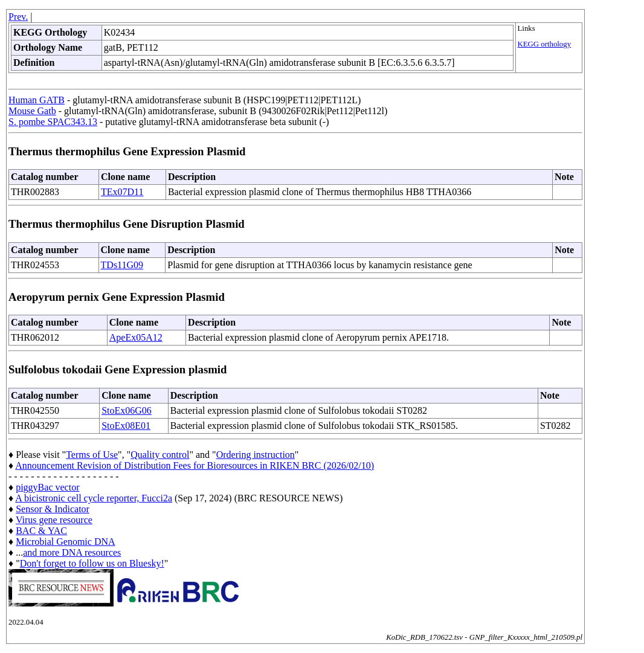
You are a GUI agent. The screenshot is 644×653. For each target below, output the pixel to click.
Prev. (18, 17)
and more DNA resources (72, 552)
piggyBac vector (47, 487)
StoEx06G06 (127, 410)
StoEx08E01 (126, 426)
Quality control (160, 455)
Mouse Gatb (32, 111)
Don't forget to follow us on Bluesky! (92, 563)
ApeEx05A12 (136, 337)
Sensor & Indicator (53, 509)
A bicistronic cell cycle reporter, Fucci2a (94, 498)
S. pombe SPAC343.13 (53, 122)
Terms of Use (92, 455)
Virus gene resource (54, 520)
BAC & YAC (41, 531)
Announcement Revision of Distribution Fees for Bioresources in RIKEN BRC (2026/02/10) (195, 465)
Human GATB (37, 100)
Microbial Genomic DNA (65, 542)
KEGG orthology (545, 44)
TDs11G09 (122, 265)
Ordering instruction (256, 455)
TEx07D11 (122, 192)
